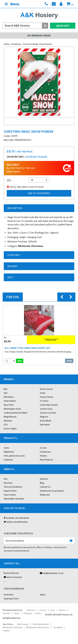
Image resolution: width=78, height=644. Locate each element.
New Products (46, 460)
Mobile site (45, 495)
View (69, 361)
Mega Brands (10, 417)
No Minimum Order (39, 36)
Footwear (8, 460)
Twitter (6, 631)
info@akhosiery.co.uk (52, 573)
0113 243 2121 (11, 573)
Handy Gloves (47, 397)
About (43, 595)
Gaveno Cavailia (48, 413)
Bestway (8, 421)
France (43, 610)
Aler (6, 393)
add (20, 361)
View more (14, 172)
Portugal (28, 613)
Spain (17, 613)
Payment (8, 483)
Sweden (6, 613)
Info (6, 479)
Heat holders (10, 401)
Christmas (16, 44)
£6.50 (15, 340)
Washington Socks (12, 409)
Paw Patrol (45, 425)
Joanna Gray (46, 409)
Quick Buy (63, 26)
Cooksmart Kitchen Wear (16, 413)
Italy (53, 610)
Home (7, 44)
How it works (10, 495)
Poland (62, 610)
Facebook (58, 627)
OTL (6, 425)
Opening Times (11, 598)
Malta (39, 613)
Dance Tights (10, 428)
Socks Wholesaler (41, 624)
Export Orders (10, 491)
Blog (42, 483)
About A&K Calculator (14, 499)
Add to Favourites (39, 193)
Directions (9, 595)
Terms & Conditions (13, 487)
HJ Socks (44, 401)
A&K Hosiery (23, 624)
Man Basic (9, 397)
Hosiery (43, 456)
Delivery (44, 479)
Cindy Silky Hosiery (49, 405)
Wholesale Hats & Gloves (38, 627)
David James (46, 389)
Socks (6, 448)
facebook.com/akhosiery (16, 518)
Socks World (45, 421)
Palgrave (44, 417)
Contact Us (45, 487)
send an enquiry (13, 577)
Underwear (45, 452)
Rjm (6, 389)
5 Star (43, 393)
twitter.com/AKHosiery (16, 522)
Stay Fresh (9, 405)
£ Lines (43, 448)
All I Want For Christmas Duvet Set (28, 348)
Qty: (9, 180)
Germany (31, 610)
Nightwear (9, 452)
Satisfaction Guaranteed (52, 491)
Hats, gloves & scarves (14, 456)
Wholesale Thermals (12, 627)
